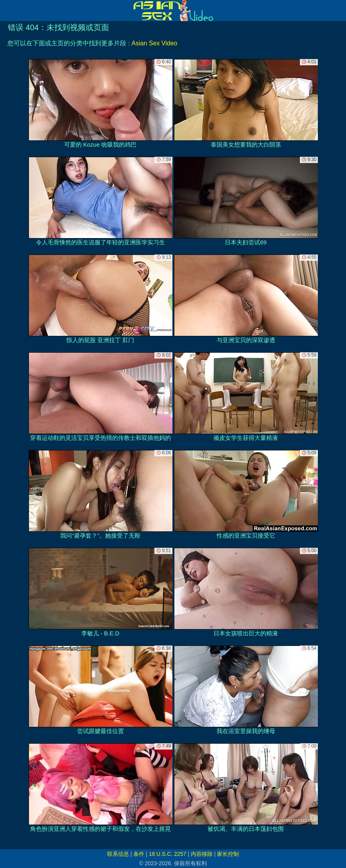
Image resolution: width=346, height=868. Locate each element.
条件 (139, 854)
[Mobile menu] (7, 11)
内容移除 (202, 854)
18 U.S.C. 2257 (168, 854)
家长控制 (228, 854)
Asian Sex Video (154, 43)
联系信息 (118, 854)
